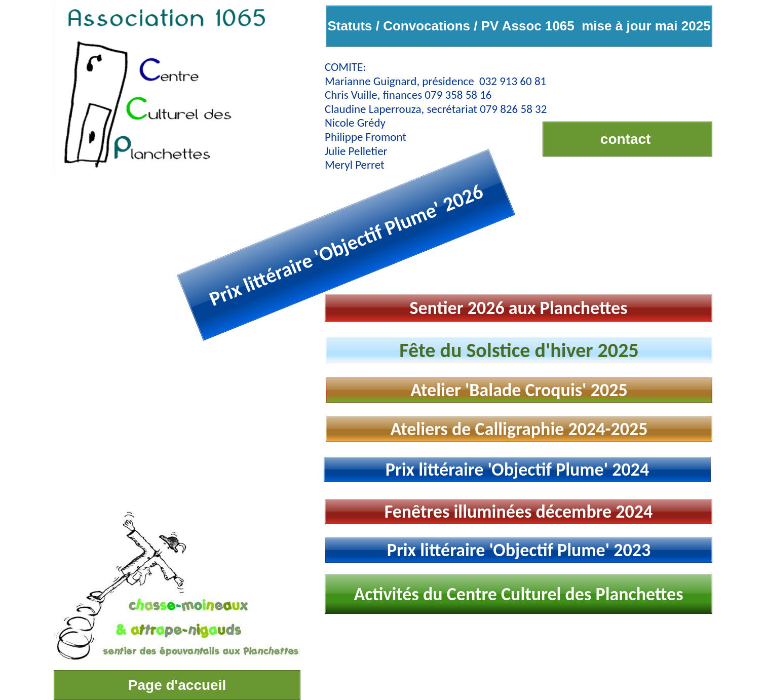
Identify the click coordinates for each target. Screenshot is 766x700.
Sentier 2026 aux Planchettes (518, 308)
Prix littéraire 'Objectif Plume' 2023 (519, 550)
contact (627, 139)
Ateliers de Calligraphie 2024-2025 (519, 429)
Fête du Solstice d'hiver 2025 (519, 350)
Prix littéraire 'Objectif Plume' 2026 (346, 245)
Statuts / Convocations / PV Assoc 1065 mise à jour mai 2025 (519, 26)
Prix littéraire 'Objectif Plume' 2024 (518, 470)
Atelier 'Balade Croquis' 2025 (519, 390)
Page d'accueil (177, 685)
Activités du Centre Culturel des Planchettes (518, 594)
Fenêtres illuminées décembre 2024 (519, 512)
